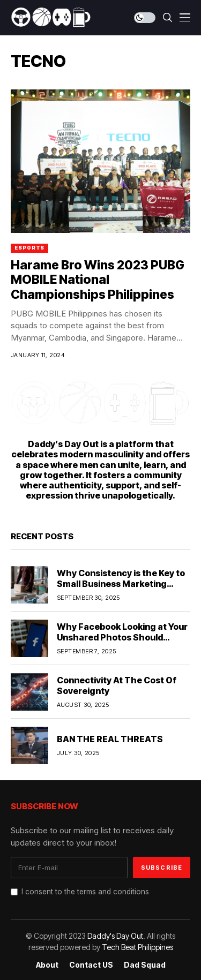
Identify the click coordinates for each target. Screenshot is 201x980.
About (47, 965)
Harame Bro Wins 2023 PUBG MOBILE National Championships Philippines (98, 280)
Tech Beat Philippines (137, 947)
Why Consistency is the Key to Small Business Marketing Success (121, 583)
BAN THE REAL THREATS (110, 739)
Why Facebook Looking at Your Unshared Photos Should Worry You (122, 637)
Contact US (91, 965)
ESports (29, 248)
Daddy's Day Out (115, 936)
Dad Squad (145, 965)
